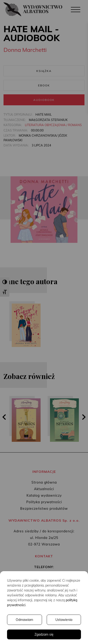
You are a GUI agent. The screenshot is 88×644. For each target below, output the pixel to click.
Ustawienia (64, 620)
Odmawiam (24, 620)
